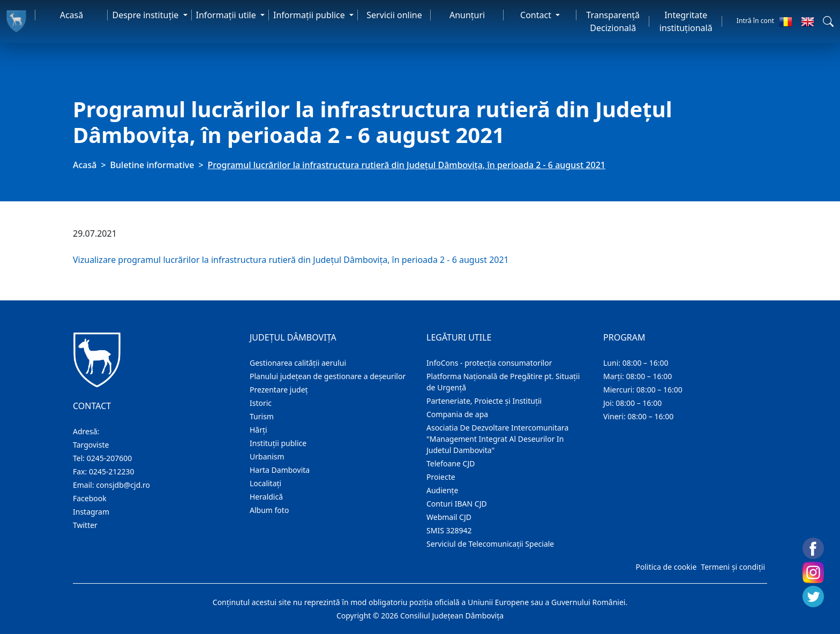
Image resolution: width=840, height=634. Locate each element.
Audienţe (442, 490)
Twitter (85, 525)
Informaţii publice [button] (310, 15)
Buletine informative (152, 165)
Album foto (269, 510)
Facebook (90, 498)
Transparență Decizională (613, 21)
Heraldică (266, 497)
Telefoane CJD (451, 463)
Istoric (261, 403)
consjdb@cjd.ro (123, 485)
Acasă (72, 15)
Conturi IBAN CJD (457, 504)
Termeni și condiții (733, 567)
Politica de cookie (666, 567)
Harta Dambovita (280, 470)
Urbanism (267, 456)
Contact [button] (537, 15)
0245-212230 (112, 471)
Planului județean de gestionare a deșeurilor (328, 376)
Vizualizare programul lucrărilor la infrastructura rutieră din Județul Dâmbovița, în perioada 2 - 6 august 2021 (291, 260)
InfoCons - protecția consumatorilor (489, 363)
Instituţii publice (278, 443)
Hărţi (258, 430)
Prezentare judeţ (279, 390)
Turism (262, 416)
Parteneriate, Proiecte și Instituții (484, 401)
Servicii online (394, 15)
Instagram (91, 512)
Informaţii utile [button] (227, 15)
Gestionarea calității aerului (298, 363)
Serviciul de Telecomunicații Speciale (490, 544)
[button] (828, 21)
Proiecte (441, 477)
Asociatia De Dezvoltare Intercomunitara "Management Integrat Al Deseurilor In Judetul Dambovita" (497, 439)
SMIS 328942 (449, 530)
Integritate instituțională (686, 21)
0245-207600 (110, 458)
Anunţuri (467, 15)
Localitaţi (265, 483)
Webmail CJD (449, 517)
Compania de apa (457, 414)
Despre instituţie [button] (146, 15)
